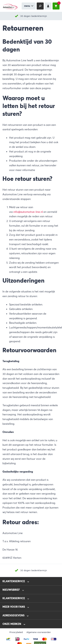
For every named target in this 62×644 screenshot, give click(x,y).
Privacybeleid (16, 632)
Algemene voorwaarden (39, 632)
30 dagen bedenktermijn (34, 16)
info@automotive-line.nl (28, 212)
